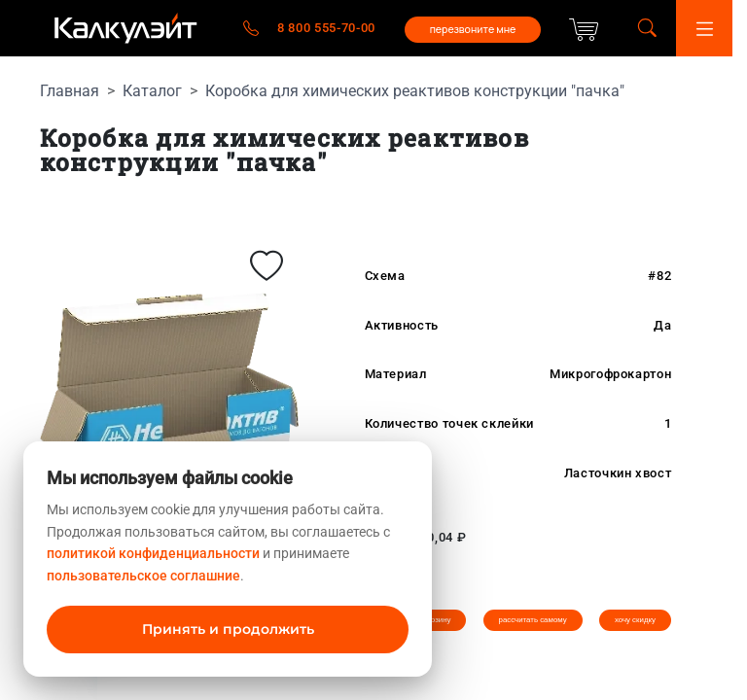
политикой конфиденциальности (153, 553)
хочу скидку (635, 620)
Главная (70, 91)
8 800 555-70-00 (326, 28)
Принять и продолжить (228, 629)
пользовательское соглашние (143, 576)
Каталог (152, 91)
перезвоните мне (473, 29)
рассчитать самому (533, 620)
